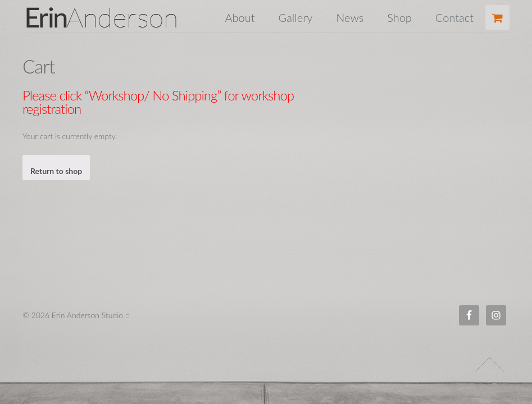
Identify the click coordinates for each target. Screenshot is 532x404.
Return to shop (56, 171)
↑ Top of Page (490, 364)
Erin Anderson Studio (115, 17)
